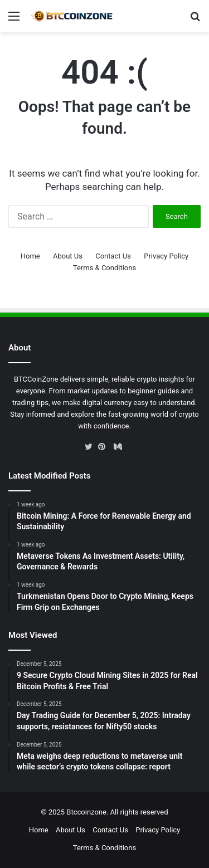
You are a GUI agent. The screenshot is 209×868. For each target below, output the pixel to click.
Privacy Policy (166, 256)
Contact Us (113, 256)
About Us (68, 256)
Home (30, 256)
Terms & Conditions (104, 268)
